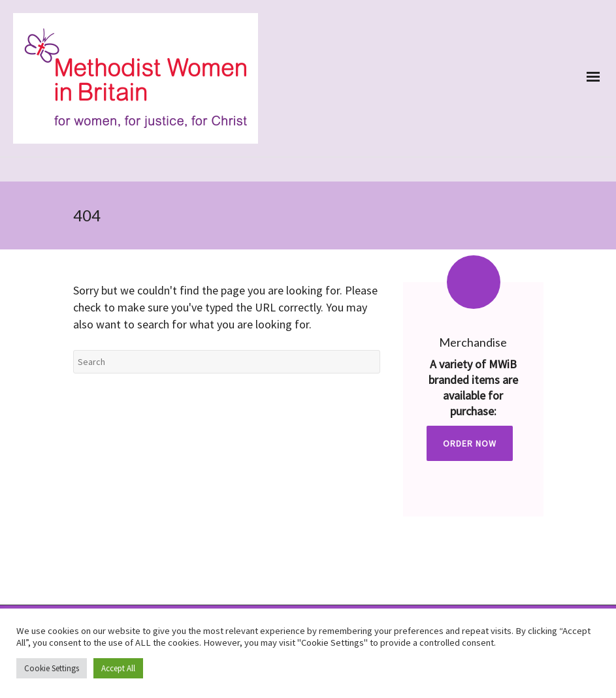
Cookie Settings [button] (52, 668)
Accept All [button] (118, 668)
